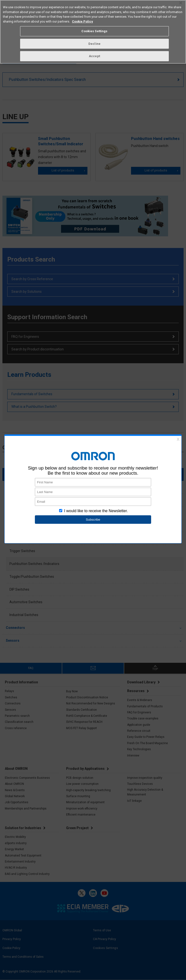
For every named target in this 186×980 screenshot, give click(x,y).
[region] (93, 32)
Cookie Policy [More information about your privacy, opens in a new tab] (82, 21)
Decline (94, 44)
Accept (94, 56)
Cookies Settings (94, 31)
